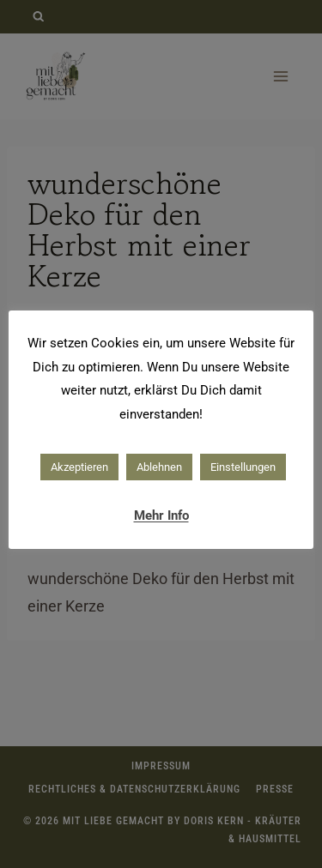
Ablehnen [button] (159, 467)
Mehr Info (161, 515)
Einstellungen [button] (243, 467)
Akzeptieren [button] (79, 467)
